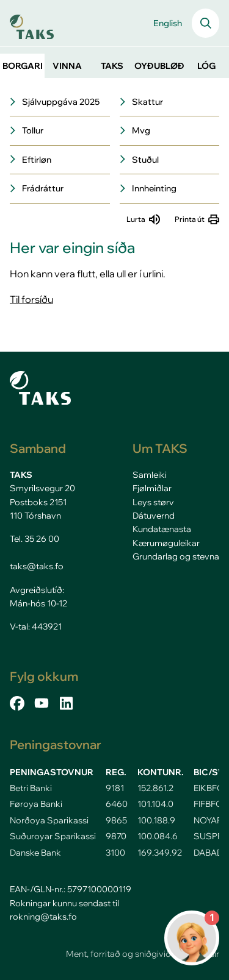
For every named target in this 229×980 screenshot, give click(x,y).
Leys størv (153, 502)
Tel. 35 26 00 (35, 539)
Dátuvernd (154, 516)
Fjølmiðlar (152, 488)
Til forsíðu (31, 299)
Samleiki (150, 475)
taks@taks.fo (37, 566)
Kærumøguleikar (166, 543)
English (168, 23)
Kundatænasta (162, 529)
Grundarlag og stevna (176, 556)
